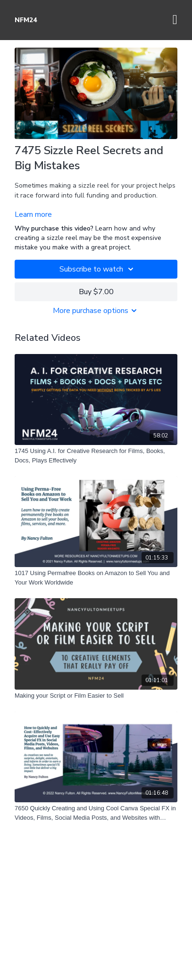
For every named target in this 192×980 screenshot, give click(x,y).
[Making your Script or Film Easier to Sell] (96, 696)
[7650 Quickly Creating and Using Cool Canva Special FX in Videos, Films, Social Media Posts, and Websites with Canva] (96, 813)
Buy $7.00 (96, 292)
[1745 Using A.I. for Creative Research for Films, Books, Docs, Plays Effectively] (96, 456)
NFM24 (26, 20)
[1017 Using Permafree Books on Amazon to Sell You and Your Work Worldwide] (96, 578)
